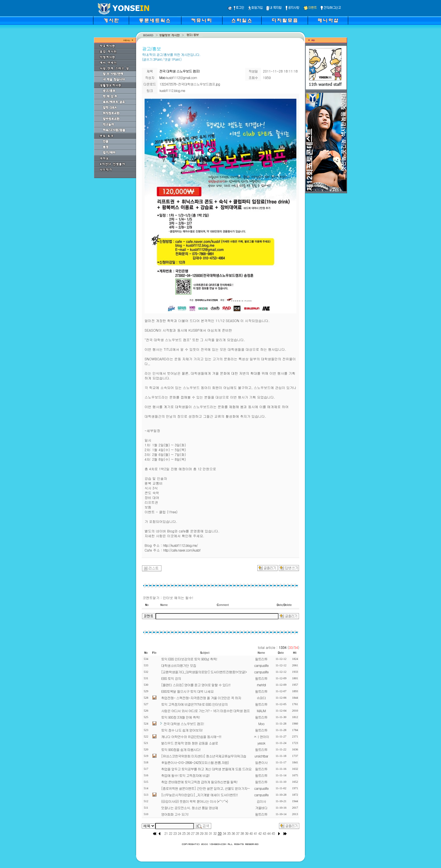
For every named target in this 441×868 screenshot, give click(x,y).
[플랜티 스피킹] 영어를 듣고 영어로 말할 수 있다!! (196, 685)
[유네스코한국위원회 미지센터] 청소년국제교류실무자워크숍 (204, 756)
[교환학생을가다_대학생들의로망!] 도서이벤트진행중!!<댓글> (204, 672)
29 (202, 833)
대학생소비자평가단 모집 (179, 665)
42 (260, 833)
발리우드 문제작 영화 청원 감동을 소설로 (190, 743)
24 (179, 833)
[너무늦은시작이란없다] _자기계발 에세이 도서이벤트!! (199, 795)
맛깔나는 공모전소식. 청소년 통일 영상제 (190, 808)
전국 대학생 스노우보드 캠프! (184, 724)
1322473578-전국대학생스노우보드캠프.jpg (190, 84)
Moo (261, 724)
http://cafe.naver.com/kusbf (182, 550)
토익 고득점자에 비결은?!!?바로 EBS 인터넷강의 (194, 704)
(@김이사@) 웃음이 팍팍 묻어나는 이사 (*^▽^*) (194, 801)
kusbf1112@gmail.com (181, 77)
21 (166, 833)
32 (215, 833)
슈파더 (261, 698)
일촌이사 (261, 762)
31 (210, 833)
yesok (261, 743)
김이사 (261, 801)
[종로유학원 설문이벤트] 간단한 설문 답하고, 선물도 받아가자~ (205, 788)
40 (251, 833)
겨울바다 (261, 808)
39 (247, 833)
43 (264, 833)
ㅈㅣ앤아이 (261, 737)
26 (188, 833)
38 (242, 833)
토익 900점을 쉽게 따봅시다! (181, 749)
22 (170, 833)
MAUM (261, 711)
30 (206, 833)
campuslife (261, 665)
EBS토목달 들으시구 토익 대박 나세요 (187, 691)
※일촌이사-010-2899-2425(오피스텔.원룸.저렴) (195, 762)
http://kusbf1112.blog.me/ (180, 545)
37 (238, 833)
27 (193, 833)
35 (229, 833)
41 (255, 833)
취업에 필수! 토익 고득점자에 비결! (185, 775)
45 (273, 833)
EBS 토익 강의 (171, 678)
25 (184, 833)
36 (233, 833)
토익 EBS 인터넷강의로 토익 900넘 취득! (189, 659)
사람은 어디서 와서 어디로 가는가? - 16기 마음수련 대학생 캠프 (205, 711)
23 (175, 833)
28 (197, 833)
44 (269, 833)
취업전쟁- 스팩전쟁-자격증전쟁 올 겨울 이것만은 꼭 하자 (201, 698)
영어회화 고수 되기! (175, 814)
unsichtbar (261, 756)
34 (224, 833)
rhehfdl (261, 685)
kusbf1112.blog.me (172, 90)
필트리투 (261, 659)
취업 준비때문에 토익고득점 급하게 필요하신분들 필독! (199, 782)
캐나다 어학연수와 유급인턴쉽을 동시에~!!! (191, 737)
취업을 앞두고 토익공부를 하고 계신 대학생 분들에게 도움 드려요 (206, 769)
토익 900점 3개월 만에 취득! (181, 717)
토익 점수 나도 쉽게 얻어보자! (182, 730)
